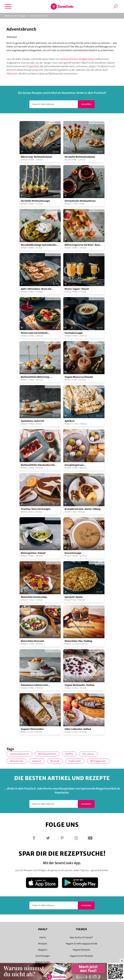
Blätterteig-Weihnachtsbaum (36, 157)
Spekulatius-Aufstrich (32, 421)
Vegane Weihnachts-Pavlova (80, 685)
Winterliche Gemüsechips (34, 597)
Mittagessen (98, 761)
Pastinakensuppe (74, 333)
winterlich (16, 761)
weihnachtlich (47, 754)
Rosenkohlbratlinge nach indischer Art (39, 245)
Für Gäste (88, 754)
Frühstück (75, 761)
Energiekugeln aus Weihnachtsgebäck (74, 465)
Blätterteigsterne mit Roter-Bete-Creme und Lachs (83, 245)
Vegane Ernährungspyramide (81, 944)
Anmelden (86, 104)
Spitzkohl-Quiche (74, 597)
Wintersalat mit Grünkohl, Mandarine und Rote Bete (34, 333)
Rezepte (43, 944)
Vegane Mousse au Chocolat (79, 377)
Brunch (55, 761)
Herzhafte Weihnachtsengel (35, 201)
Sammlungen (43, 956)
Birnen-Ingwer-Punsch (77, 289)
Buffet (69, 754)
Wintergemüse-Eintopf (33, 553)
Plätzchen (12, 74)
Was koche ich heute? (81, 937)
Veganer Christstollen (32, 729)
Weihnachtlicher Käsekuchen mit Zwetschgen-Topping (38, 465)
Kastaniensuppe (73, 553)
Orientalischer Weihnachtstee (80, 201)
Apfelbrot (70, 421)
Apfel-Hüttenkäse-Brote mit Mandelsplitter (36, 289)
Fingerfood (33, 66)
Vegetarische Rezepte (81, 956)
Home (43, 937)
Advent (37, 761)
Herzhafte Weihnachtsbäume (80, 157)
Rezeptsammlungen (16, 16)
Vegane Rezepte (81, 950)
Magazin (43, 950)
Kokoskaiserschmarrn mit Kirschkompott (34, 685)
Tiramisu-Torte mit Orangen (36, 509)
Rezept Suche (43, 962)
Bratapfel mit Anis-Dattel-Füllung (83, 509)
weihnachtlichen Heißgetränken (77, 59)
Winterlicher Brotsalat (33, 641)
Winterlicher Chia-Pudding (78, 641)
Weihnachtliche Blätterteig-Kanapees (36, 377)
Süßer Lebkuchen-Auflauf (78, 729)
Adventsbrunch (39, 16)
